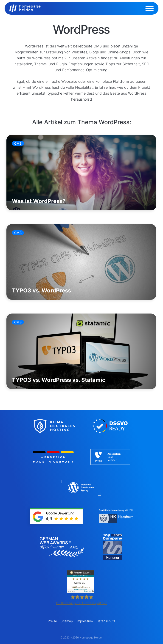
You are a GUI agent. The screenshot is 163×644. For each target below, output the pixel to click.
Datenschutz (106, 621)
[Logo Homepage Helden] (25, 8)
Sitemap (67, 621)
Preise (52, 621)
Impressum (85, 621)
